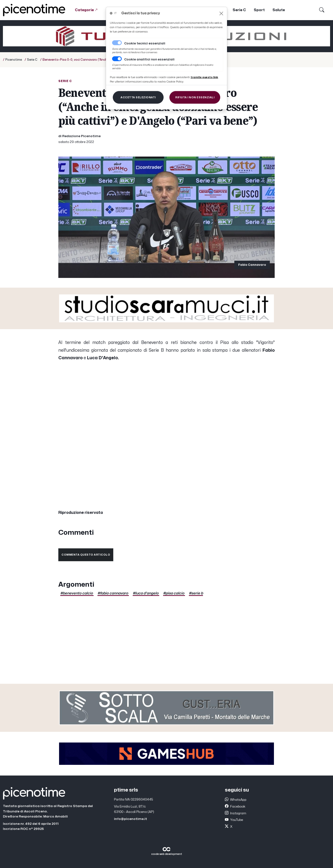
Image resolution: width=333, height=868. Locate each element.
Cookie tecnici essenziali (145, 43)
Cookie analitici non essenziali (149, 59)
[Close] (221, 13)
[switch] (117, 59)
